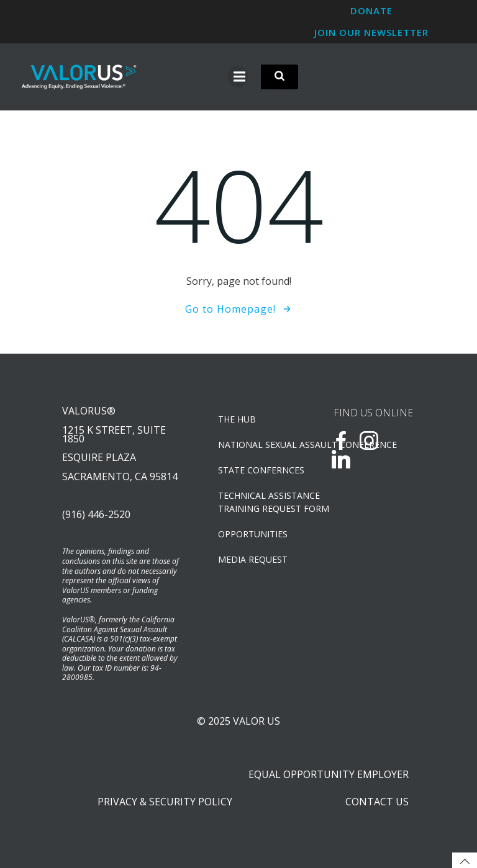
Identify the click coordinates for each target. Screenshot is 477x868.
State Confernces (259, 470)
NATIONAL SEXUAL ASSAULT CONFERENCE (259, 445)
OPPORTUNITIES (253, 534)
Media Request (253, 559)
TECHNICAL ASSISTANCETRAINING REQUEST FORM (259, 502)
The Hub (237, 419)
